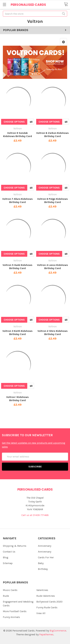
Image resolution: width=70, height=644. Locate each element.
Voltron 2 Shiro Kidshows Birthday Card (53, 333)
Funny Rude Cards (47, 607)
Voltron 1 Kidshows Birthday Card (17, 399)
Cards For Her (46, 557)
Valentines (42, 590)
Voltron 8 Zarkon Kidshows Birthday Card (52, 135)
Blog (6, 557)
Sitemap (8, 563)
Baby (41, 563)
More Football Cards (15, 611)
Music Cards (10, 590)
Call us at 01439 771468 (35, 515)
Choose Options (14, 122)
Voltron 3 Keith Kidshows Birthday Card (17, 333)
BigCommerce (58, 631)
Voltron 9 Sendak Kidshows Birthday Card (18, 135)
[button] (63, 42)
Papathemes (46, 634)
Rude (6, 596)
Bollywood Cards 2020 (49, 602)
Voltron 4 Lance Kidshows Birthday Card (52, 267)
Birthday (43, 569)
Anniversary (45, 546)
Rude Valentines (46, 596)
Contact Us (9, 552)
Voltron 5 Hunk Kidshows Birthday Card (17, 267)
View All (41, 613)
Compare (31, 122)
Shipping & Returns (15, 546)
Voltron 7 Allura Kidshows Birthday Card (17, 200)
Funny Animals (11, 617)
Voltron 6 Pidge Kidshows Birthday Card (52, 200)
